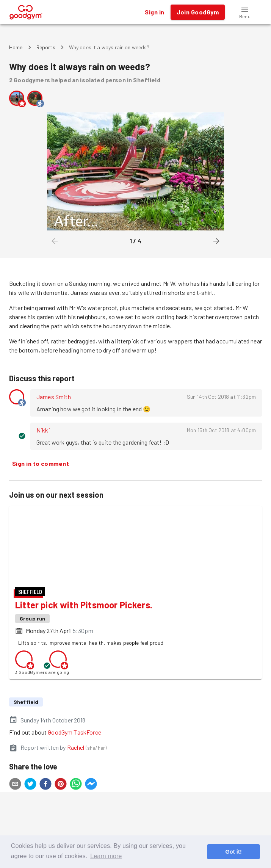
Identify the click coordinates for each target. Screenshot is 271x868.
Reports (46, 47)
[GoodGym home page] (26, 11)
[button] (245, 12)
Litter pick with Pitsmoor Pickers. (84, 659)
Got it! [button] (233, 852)
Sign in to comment (41, 464)
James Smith (54, 397)
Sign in (154, 12)
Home (16, 47)
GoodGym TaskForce (74, 787)
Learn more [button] (106, 856)
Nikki (43, 430)
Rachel (76, 802)
